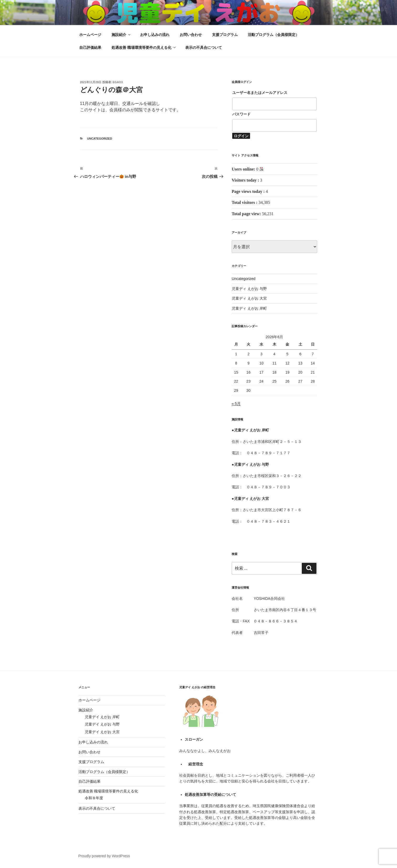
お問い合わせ (191, 35)
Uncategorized (100, 139)
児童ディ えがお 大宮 (249, 298)
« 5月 (236, 404)
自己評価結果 (90, 47)
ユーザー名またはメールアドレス (260, 93)
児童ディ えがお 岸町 (249, 308)
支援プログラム (225, 35)
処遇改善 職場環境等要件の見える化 (144, 47)
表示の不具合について (204, 47)
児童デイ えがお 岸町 (102, 717)
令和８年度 (94, 798)
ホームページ (90, 35)
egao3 (118, 82)
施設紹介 (121, 35)
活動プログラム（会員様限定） (273, 35)
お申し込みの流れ (155, 35)
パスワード (241, 114)
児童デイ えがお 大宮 (102, 732)
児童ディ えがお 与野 (249, 289)
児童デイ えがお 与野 (102, 724)
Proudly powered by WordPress (104, 856)
